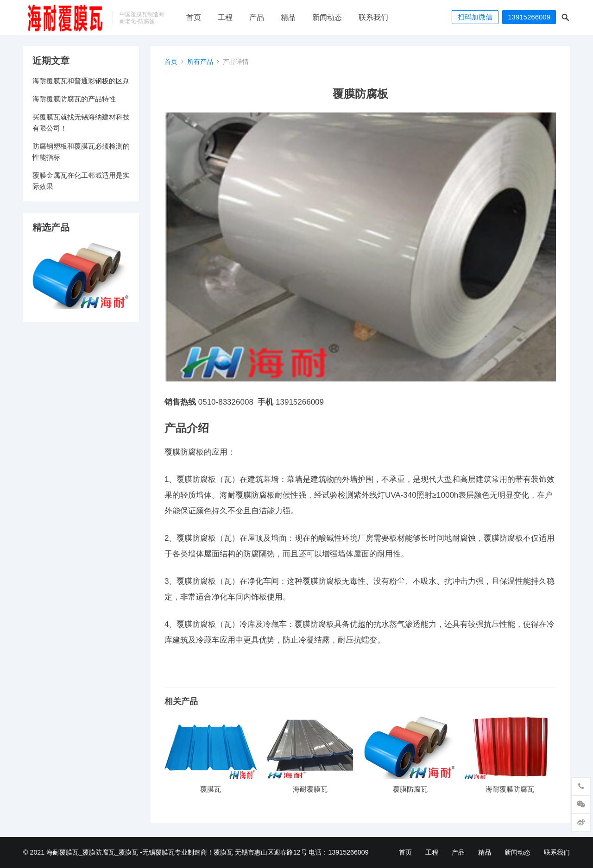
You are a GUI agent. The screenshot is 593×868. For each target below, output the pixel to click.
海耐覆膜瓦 (310, 789)
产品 (257, 17)
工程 (225, 17)
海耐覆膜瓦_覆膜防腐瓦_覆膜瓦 (92, 852)
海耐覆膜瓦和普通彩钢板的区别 (81, 81)
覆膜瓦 (211, 789)
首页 (194, 17)
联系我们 (373, 17)
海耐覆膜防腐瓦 (510, 789)
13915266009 (529, 17)
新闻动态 (327, 17)
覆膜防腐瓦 (410, 789)
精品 (288, 17)
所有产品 (200, 62)
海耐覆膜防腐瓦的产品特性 (74, 99)
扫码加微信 (475, 17)
